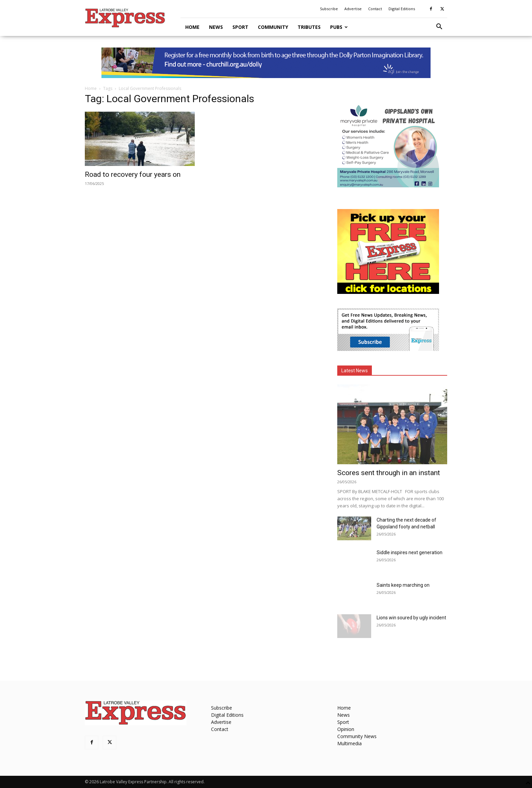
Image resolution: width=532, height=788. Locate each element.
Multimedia (349, 743)
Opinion (346, 729)
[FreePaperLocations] (388, 292)
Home (192, 27)
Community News (357, 736)
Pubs (339, 27)
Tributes (309, 27)
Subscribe (329, 9)
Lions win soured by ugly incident (411, 618)
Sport (240, 27)
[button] (439, 27)
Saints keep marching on (403, 585)
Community (273, 27)
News (216, 27)
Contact (375, 9)
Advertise (353, 9)
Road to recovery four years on (133, 174)
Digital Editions (402, 9)
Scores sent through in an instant (389, 473)
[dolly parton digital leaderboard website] (266, 63)
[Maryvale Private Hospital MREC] (388, 185)
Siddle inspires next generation (410, 552)
